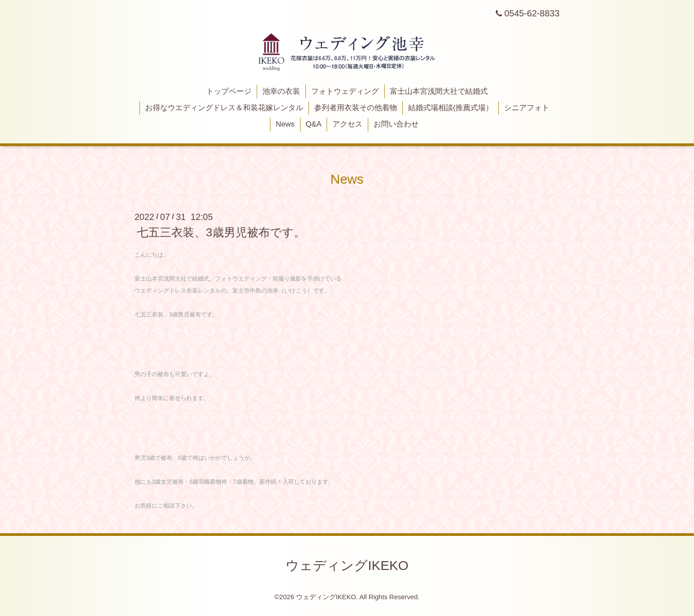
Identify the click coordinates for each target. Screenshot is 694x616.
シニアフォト (527, 108)
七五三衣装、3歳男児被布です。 (221, 232)
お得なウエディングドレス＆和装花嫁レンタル (224, 108)
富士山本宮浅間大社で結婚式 (439, 91)
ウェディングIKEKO (347, 565)
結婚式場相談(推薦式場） (451, 108)
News (285, 124)
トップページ (229, 91)
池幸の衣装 (281, 91)
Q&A (313, 124)
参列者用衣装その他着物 (356, 108)
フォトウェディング (345, 91)
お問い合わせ (396, 124)
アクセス (347, 124)
